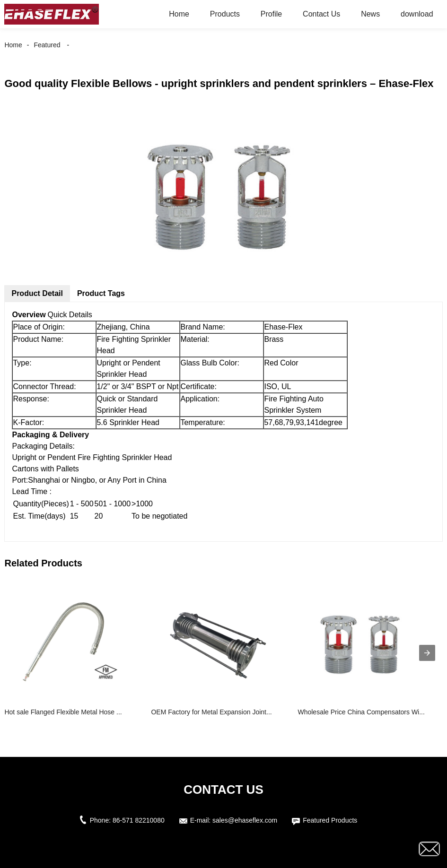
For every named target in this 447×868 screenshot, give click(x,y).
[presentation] (427, 653)
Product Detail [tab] (37, 293)
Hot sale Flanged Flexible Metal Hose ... (63, 712)
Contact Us (321, 14)
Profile (271, 14)
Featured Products (330, 820)
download (417, 14)
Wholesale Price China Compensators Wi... (361, 712)
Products (225, 14)
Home (179, 14)
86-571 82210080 (139, 820)
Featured (47, 45)
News (370, 14)
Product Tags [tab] (101, 293)
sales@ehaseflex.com (245, 820)
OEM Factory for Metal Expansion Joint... (211, 712)
